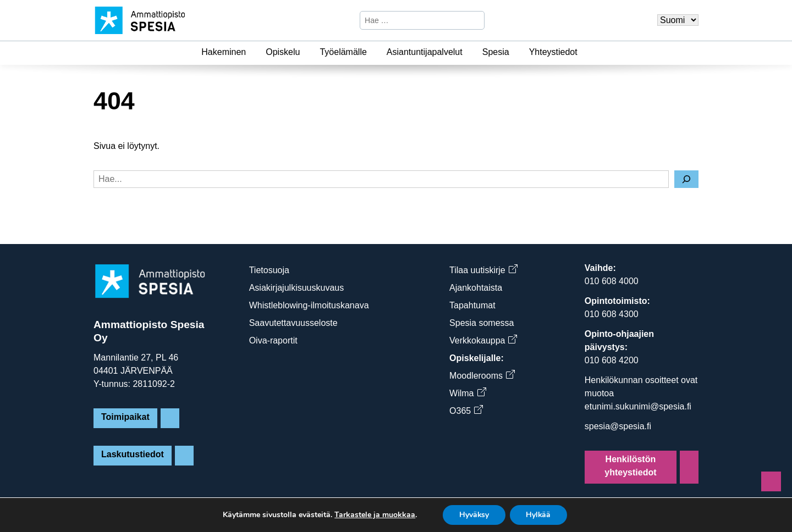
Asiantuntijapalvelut (425, 52)
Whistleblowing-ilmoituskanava (309, 305)
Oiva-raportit (273, 340)
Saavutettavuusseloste (293, 323)
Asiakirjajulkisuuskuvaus (297, 288)
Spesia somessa (482, 323)
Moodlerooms (482, 376)
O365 (466, 411)
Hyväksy (474, 515)
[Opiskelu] (306, 52)
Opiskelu (283, 52)
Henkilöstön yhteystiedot (630, 466)
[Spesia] (516, 52)
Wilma (467, 393)
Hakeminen (224, 52)
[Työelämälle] (373, 52)
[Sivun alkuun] (771, 481)
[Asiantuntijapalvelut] (469, 52)
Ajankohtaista (476, 288)
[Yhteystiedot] (584, 52)
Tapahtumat (472, 305)
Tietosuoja (269, 270)
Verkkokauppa (483, 340)
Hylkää (539, 515)
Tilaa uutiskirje (483, 270)
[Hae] (475, 20)
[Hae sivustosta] (413, 20)
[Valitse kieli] (678, 20)
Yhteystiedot (553, 52)
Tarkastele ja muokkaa (374, 515)
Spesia (496, 52)
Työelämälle (343, 52)
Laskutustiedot (133, 454)
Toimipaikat (125, 417)
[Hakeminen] (252, 52)
